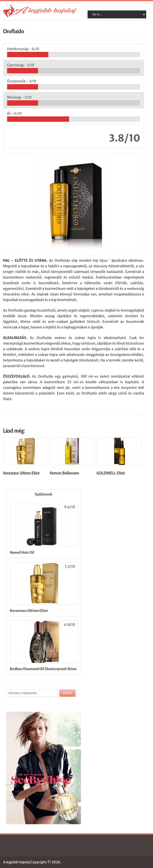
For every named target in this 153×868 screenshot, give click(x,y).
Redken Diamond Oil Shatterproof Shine (43, 669)
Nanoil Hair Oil (22, 552)
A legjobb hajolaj (17, 862)
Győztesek (43, 494)
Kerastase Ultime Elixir (29, 611)
